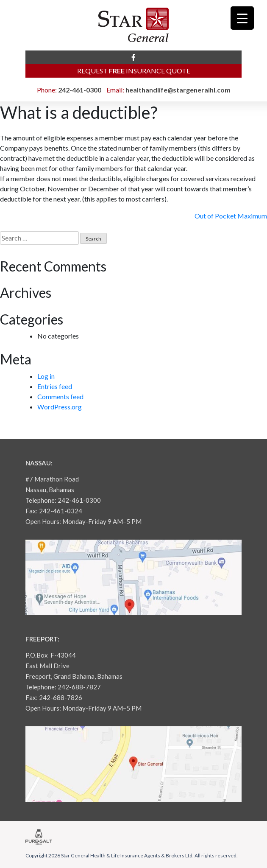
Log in (46, 376)
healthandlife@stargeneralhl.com (178, 90)
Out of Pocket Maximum (231, 216)
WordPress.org (60, 407)
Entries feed (55, 386)
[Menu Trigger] (242, 18)
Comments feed (60, 396)
